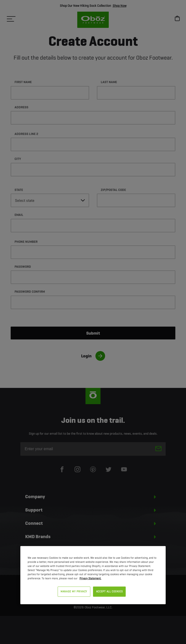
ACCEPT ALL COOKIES (109, 591)
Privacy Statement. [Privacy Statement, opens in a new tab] (90, 578)
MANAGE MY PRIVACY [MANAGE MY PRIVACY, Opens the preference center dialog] (74, 591)
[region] (93, 575)
